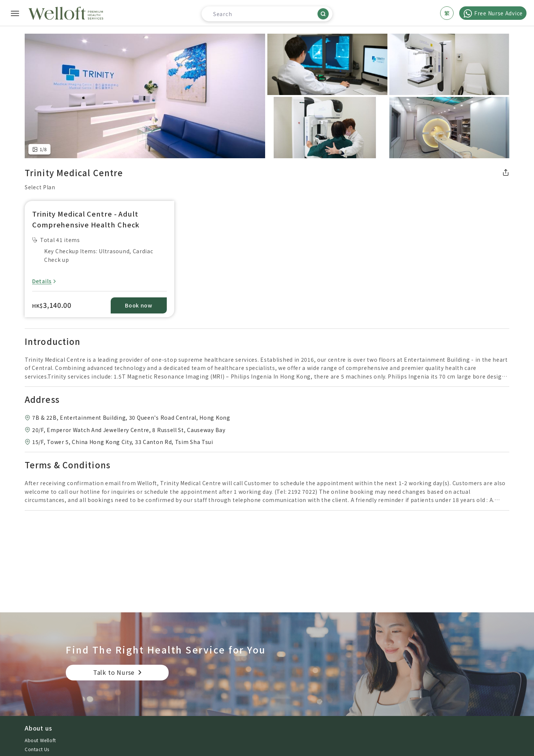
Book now (139, 305)
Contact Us (37, 749)
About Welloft (40, 740)
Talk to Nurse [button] (114, 672)
